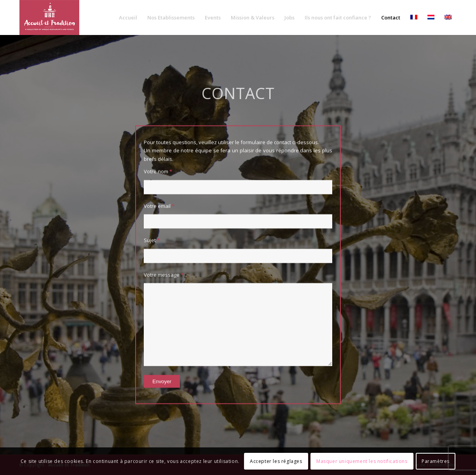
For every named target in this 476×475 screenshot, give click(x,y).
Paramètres (436, 461)
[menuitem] (128, 17)
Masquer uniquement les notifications (362, 461)
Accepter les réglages (276, 461)
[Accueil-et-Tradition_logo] (49, 17)
